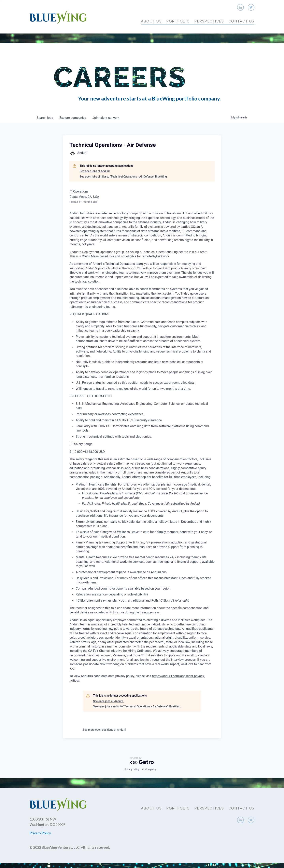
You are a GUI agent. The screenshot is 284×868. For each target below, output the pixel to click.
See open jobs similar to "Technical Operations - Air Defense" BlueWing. (124, 177)
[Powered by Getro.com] (142, 761)
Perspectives (209, 21)
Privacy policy (132, 769)
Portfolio (178, 21)
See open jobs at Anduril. (95, 171)
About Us (151, 21)
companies (73, 118)
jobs (45, 118)
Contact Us (241, 21)
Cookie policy (149, 769)
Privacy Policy (40, 833)
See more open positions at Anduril (104, 730)
